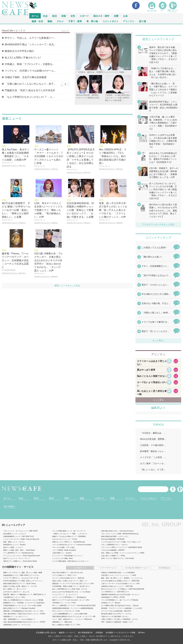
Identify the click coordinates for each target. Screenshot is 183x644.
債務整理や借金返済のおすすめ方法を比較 (116, 595)
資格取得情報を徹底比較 (61, 608)
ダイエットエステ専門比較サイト (64, 597)
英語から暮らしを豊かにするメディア (65, 581)
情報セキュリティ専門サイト (62, 542)
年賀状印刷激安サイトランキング (15, 605)
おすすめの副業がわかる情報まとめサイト (116, 581)
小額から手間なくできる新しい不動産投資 (116, 619)
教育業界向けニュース (11, 545)
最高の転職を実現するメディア (14, 584)
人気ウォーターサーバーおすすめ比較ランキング (118, 584)
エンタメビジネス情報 (60, 558)
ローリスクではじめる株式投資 (112, 611)
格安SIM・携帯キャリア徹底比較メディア (18, 595)
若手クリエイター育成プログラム (113, 558)
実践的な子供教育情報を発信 (111, 573)
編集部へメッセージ (67, 633)
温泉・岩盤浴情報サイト (12, 619)
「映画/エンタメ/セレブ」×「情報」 (65, 534)
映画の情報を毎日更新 (109, 536)
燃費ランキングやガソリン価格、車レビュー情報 (20, 573)
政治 (54, 16)
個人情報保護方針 (85, 633)
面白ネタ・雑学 (101, 16)
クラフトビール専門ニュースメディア (114, 547)
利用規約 (99, 633)
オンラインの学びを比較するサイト (65, 578)
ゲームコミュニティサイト (13, 556)
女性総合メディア (107, 603)
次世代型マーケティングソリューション (115, 575)
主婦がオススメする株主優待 (111, 616)
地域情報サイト (9, 616)
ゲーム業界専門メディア (12, 553)
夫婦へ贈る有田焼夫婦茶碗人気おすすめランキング (21, 622)
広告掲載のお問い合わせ (46, 633)
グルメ (60, 21)
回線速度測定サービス (11, 575)
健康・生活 (37, 21)
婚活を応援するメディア (12, 608)
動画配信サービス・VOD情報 (13, 603)
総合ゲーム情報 (9, 547)
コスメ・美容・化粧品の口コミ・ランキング (68, 619)
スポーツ (84, 16)
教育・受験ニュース (10, 542)
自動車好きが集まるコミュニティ (113, 586)
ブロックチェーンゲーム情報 (111, 534)
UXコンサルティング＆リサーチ (63, 611)
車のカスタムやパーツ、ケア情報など (114, 589)
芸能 (64, 16)
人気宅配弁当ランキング (12, 597)
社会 (45, 16)
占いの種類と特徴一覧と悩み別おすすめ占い (117, 605)
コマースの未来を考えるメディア (64, 545)
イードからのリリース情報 (124, 633)
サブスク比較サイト (59, 575)
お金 (125, 16)
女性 (73, 16)
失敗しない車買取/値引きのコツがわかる (17, 600)
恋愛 (116, 16)
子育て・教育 (75, 21)
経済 (51, 498)
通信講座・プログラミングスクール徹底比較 (117, 608)
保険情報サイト (58, 622)
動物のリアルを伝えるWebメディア (65, 536)
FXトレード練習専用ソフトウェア (64, 605)
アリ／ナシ (129, 21)
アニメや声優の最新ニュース (62, 531)
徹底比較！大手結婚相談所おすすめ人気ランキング (21, 611)
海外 (67, 498)
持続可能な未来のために (110, 531)
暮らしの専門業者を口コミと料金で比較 (66, 589)
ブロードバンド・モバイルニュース (16, 531)
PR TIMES (9, 506)
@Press (141, 633)
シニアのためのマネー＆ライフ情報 (113, 542)
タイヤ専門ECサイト (108, 592)
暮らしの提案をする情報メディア (64, 625)
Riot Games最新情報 (108, 539)
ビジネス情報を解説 (59, 561)
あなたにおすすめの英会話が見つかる (65, 592)
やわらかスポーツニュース (61, 539)
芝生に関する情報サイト (61, 573)
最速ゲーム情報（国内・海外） (14, 550)
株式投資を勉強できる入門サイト (113, 614)
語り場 (143, 21)
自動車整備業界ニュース (12, 536)
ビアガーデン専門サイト (12, 578)
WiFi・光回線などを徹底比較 (111, 622)
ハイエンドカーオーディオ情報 (14, 539)
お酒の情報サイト (58, 553)
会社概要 (109, 633)
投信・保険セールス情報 (110, 553)
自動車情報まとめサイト (12, 625)
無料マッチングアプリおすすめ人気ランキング (68, 600)
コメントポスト (110, 21)
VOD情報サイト (58, 603)
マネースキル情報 (58, 547)
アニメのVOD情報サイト (110, 600)
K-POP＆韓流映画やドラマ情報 (14, 581)
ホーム (7, 498)
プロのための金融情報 (109, 550)
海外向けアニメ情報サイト (13, 561)
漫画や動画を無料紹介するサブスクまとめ (67, 616)
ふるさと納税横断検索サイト (62, 614)
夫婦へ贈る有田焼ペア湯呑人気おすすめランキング (21, 614)
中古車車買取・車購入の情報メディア (65, 586)
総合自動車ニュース (10, 534)
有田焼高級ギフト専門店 (110, 597)
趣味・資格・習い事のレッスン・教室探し (116, 578)
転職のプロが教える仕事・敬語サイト (16, 586)
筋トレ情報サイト (9, 589)
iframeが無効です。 (158, 291)
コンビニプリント (58, 595)
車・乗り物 (92, 21)
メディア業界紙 (58, 550)
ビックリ (130, 498)
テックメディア (58, 556)
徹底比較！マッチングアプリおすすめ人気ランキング (71, 584)
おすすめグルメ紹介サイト (13, 592)
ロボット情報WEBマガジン (111, 545)
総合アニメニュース (10, 558)
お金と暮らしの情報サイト (110, 556)
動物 (50, 21)
